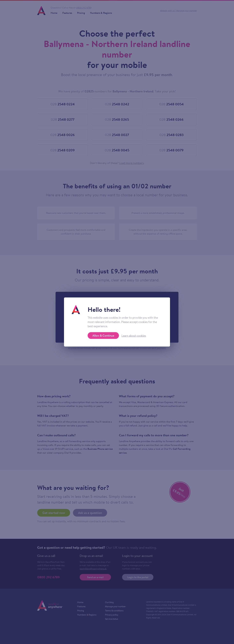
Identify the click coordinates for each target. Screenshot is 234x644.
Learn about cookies (134, 336)
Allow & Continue (103, 336)
